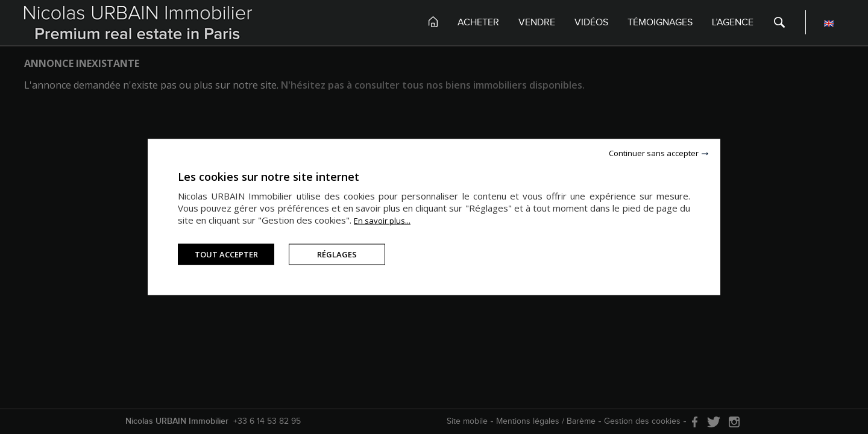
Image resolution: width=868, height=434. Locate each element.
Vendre (537, 23)
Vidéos (591, 23)
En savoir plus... (382, 221)
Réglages (337, 254)
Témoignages (660, 23)
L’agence (733, 23)
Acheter (478, 23)
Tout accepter (226, 254)
